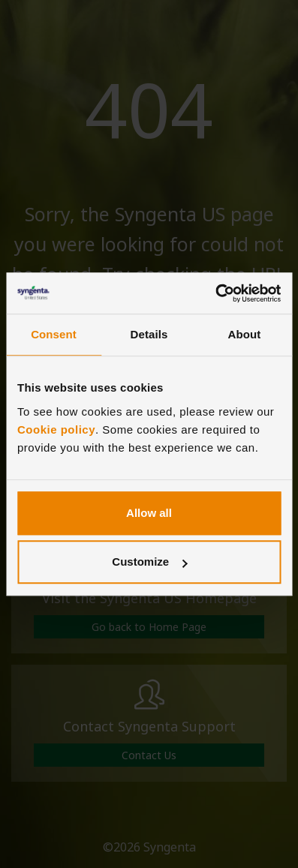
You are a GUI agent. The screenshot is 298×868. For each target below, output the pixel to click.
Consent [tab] (54, 334)
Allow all (149, 513)
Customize (149, 562)
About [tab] (245, 334)
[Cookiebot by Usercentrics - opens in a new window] (215, 293)
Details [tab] (149, 334)
